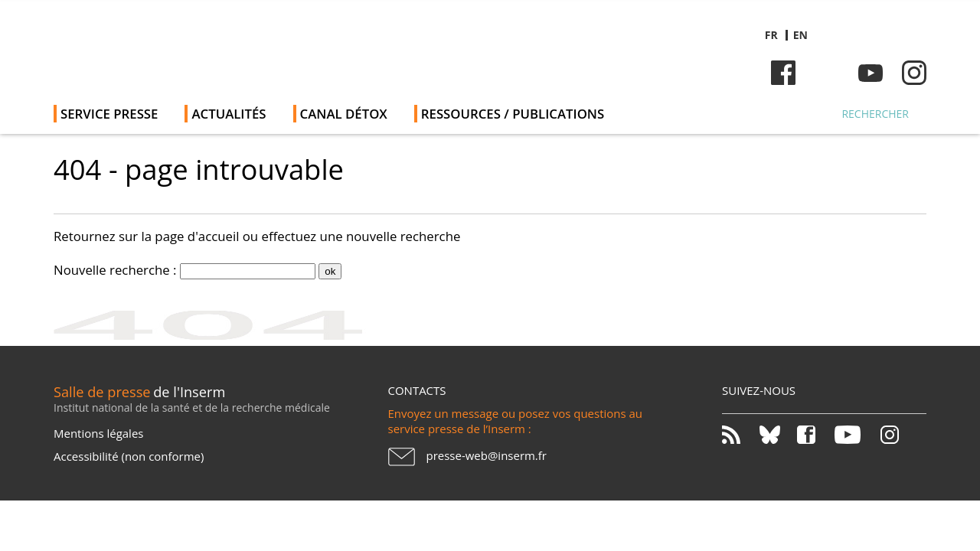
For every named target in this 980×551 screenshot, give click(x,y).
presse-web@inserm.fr (487, 455)
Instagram (914, 73)
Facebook (783, 73)
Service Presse (109, 114)
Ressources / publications (513, 114)
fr (771, 35)
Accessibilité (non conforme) (129, 456)
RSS (739, 435)
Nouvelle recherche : (115, 270)
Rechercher (875, 114)
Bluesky (827, 73)
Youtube (871, 73)
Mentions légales (98, 433)
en (800, 35)
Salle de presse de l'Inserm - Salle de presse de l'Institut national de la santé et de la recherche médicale (271, 46)
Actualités (229, 114)
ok (330, 271)
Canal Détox (344, 114)
